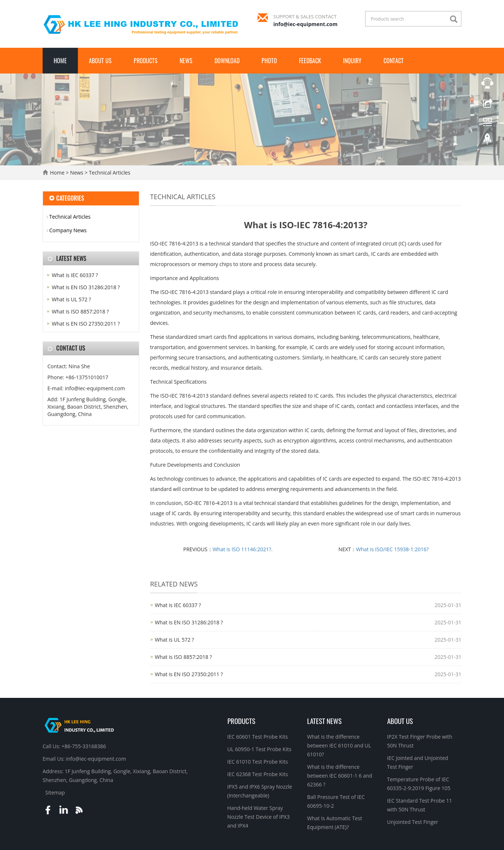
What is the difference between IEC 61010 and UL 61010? (339, 745)
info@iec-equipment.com (305, 24)
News (186, 61)
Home (60, 61)
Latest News (324, 721)
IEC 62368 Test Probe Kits (258, 774)
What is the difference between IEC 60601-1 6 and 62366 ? (340, 776)
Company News (68, 230)
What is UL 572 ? (175, 640)
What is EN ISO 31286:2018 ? (189, 622)
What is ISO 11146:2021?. (243, 549)
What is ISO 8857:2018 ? (183, 657)
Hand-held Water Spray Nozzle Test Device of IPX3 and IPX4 (259, 817)
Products (146, 61)
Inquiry (352, 61)
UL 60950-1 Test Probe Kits (260, 749)
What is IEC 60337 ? (178, 605)
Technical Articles (109, 173)
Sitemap (55, 792)
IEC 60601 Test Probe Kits (258, 737)
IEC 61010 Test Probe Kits (258, 762)
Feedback (310, 61)
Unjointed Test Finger (413, 822)
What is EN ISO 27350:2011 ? (189, 674)
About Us (100, 61)
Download (227, 61)
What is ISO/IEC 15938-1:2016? (392, 549)
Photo (269, 61)
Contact (394, 61)
